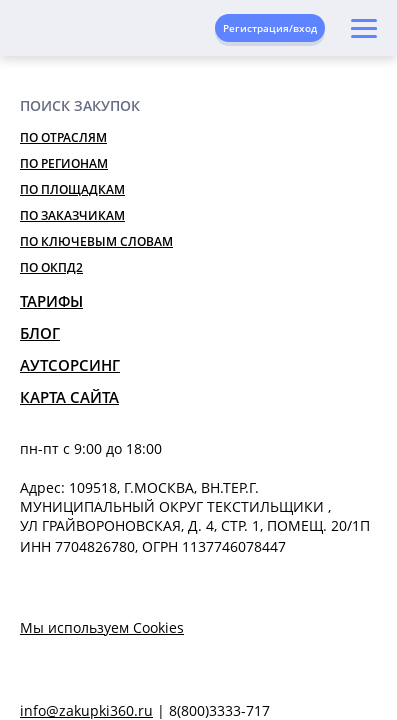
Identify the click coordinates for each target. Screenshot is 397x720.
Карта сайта (69, 397)
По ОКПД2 (51, 267)
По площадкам (72, 189)
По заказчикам (72, 215)
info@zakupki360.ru (86, 710)
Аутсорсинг (70, 365)
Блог (40, 333)
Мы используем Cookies (102, 627)
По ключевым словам (96, 241)
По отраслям (63, 137)
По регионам (64, 163)
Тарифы (51, 301)
